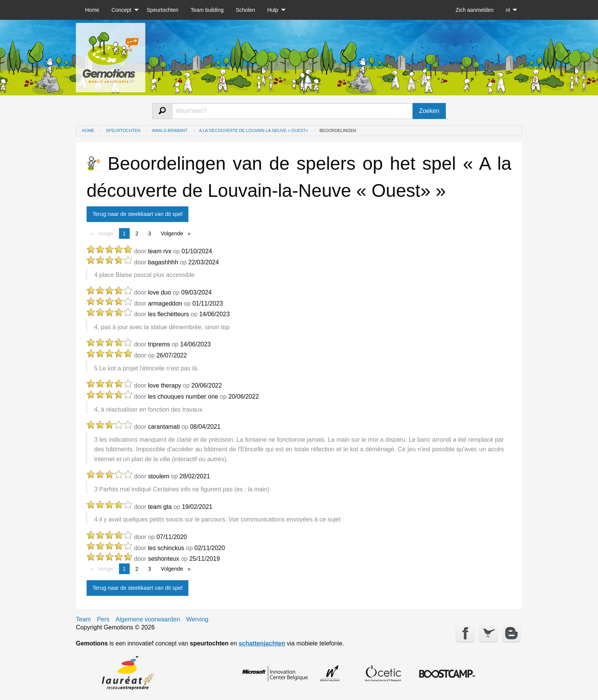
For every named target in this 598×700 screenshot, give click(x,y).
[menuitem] (92, 10)
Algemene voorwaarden (148, 620)
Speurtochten (163, 10)
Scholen (245, 10)
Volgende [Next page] (178, 233)
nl (508, 10)
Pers (103, 620)
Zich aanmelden (474, 10)
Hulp (273, 10)
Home (92, 10)
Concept (121, 10)
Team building (207, 10)
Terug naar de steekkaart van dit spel (137, 214)
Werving (197, 620)
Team (83, 620)
